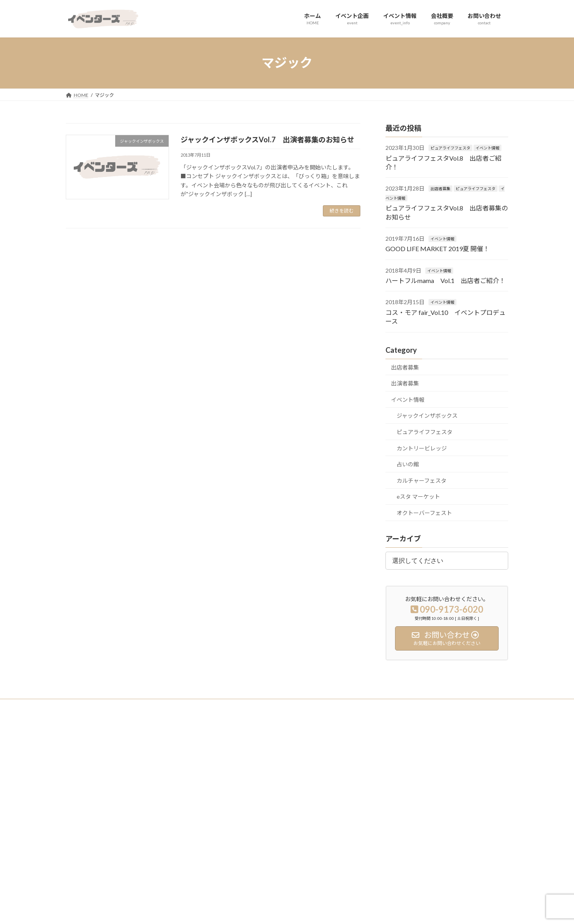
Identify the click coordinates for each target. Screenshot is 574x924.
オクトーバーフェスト (424, 513)
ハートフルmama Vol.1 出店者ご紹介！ (445, 280)
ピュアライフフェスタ (450, 148)
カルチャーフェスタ (422, 480)
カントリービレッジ (422, 448)
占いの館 (408, 464)
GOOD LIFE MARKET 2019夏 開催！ (437, 249)
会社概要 (232, 794)
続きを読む (342, 211)
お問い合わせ (236, 808)
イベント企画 (236, 766)
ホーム (229, 753)
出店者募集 (440, 189)
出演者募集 (405, 383)
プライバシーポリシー (97, 706)
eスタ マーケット (418, 496)
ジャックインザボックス (427, 416)
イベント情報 (488, 148)
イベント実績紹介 (393, 753)
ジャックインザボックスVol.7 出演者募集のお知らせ (267, 140)
